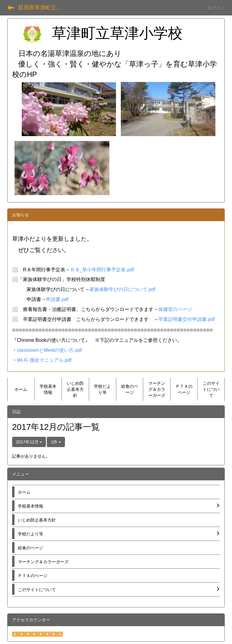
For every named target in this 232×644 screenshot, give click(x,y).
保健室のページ (175, 309)
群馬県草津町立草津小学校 (44, 8)
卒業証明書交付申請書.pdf (187, 319)
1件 (56, 442)
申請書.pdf (57, 299)
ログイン (216, 8)
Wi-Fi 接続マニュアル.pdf (44, 360)
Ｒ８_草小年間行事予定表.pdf (102, 270)
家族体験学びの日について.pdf (122, 289)
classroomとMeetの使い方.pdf (49, 350)
